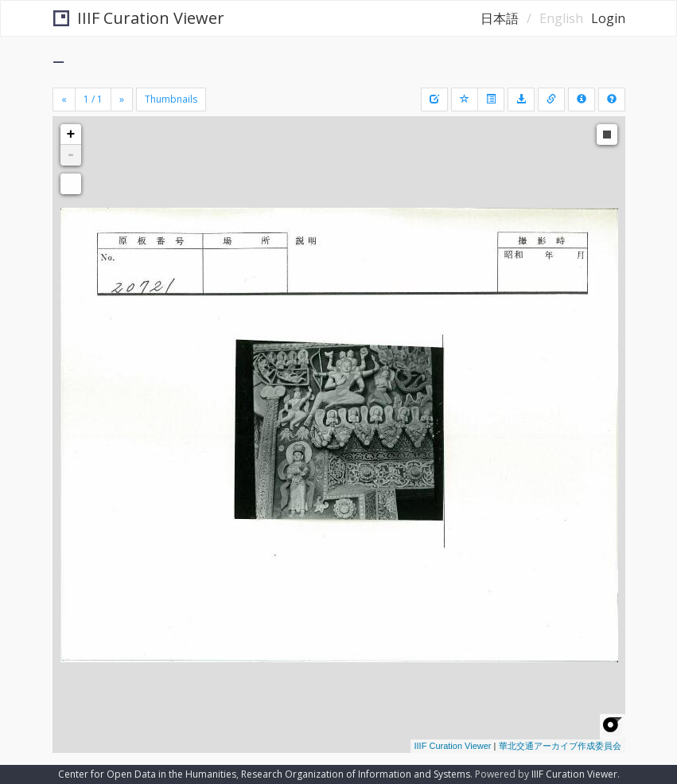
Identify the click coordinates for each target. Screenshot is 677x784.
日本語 (500, 18)
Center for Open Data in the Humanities (147, 774)
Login (608, 18)
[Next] (122, 99)
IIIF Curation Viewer (139, 18)
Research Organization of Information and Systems (356, 774)
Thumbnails (171, 99)
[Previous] (64, 99)
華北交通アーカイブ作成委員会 (560, 746)
